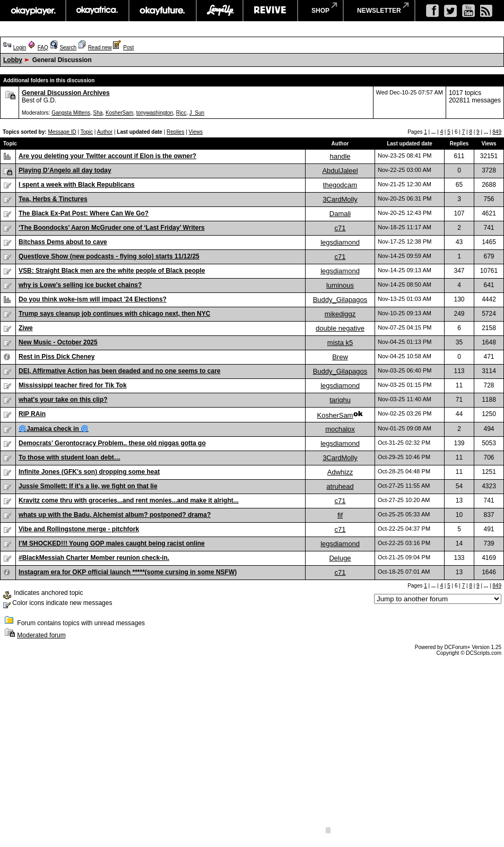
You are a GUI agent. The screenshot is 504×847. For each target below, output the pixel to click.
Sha (98, 113)
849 (497, 132)
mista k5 (340, 343)
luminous (340, 285)
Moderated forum (41, 635)
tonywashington (155, 113)
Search (68, 47)
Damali (340, 214)
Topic (87, 132)
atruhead (340, 486)
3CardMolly (340, 199)
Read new (100, 47)
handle (340, 156)
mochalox (340, 429)
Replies (175, 132)
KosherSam (119, 113)
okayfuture (163, 11)
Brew (340, 357)
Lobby (13, 60)
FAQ (43, 47)
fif (340, 515)
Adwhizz (340, 472)
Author (105, 132)
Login (20, 47)
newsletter (379, 11)
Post (128, 47)
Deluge (340, 558)
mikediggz (340, 314)
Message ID (62, 132)
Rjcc (181, 113)
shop (320, 11)
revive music (270, 11)
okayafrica (97, 11)
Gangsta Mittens (71, 113)
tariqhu (340, 400)
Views (196, 132)
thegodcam (340, 185)
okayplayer (33, 11)
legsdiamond (340, 242)
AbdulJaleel (340, 171)
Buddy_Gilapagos (340, 300)
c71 (340, 228)
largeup (220, 11)
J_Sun (197, 113)
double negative (340, 328)
